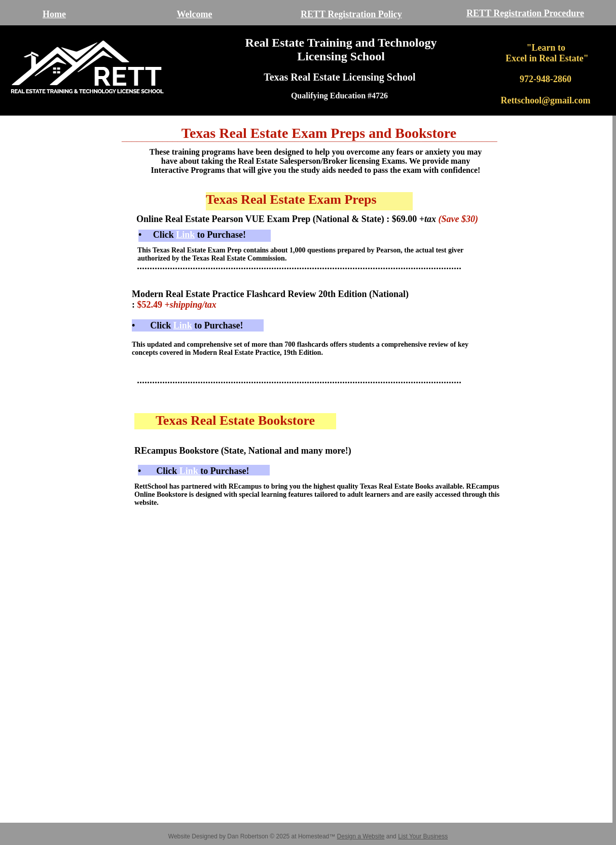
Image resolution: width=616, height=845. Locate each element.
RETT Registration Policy (351, 14)
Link (189, 471)
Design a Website (361, 836)
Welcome (195, 14)
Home (54, 14)
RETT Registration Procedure (525, 13)
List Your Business (423, 836)
